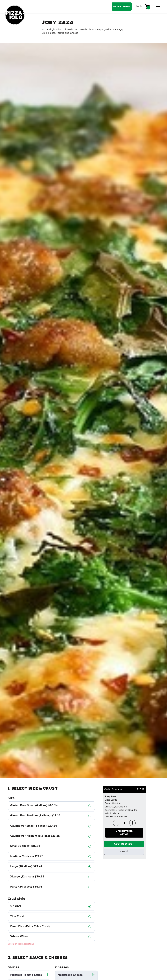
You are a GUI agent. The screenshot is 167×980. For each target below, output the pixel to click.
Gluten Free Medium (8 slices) (35, 816)
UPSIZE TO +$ (124, 833)
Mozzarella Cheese (70, 975)
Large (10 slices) (26, 866)
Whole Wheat (19, 937)
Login (139, 6)
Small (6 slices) (25, 846)
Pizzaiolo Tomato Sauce (26, 975)
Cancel (124, 852)
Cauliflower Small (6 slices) (34, 826)
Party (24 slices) (26, 887)
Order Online (122, 6)
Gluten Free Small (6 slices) (34, 806)
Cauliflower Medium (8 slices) (35, 836)
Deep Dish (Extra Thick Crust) (30, 927)
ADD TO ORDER (124, 844)
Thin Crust (17, 916)
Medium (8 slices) (27, 856)
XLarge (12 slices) (27, 877)
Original (16, 906)
